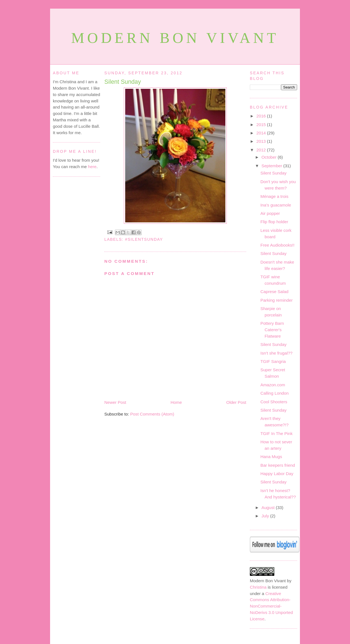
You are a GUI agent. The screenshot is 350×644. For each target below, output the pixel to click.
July (266, 516)
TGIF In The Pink (276, 433)
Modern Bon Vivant (175, 38)
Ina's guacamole (276, 205)
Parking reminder (277, 300)
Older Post (236, 402)
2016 (262, 116)
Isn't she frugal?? (276, 353)
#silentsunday (144, 239)
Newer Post (115, 402)
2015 (262, 125)
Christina (258, 587)
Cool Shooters (274, 402)
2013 (262, 141)
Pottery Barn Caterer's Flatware (272, 330)
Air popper (270, 213)
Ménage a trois (274, 196)
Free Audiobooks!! (278, 245)
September (273, 166)
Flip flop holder (274, 222)
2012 (262, 150)
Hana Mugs (271, 457)
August (269, 507)
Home (176, 402)
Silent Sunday (123, 82)
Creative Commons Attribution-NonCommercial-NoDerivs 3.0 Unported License (271, 606)
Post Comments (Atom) (152, 414)
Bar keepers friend (278, 465)
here (92, 167)
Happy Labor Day (277, 474)
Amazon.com (273, 385)
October (270, 157)
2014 (262, 133)
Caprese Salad (274, 292)
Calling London (274, 393)
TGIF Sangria (273, 361)
